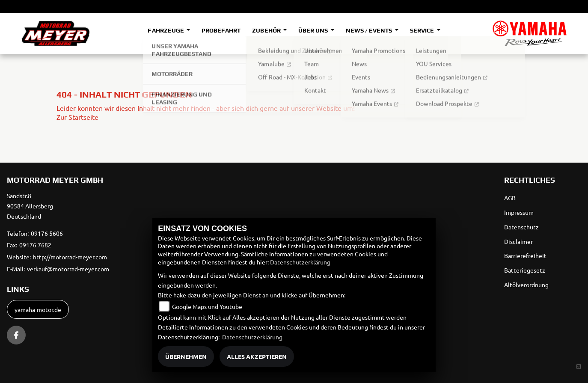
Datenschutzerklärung (300, 262)
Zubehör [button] (267, 30)
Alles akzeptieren (257, 356)
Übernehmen (186, 356)
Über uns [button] (314, 30)
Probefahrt (221, 30)
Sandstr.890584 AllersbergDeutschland (30, 206)
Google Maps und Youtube (207, 306)
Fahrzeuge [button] (166, 30)
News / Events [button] (370, 30)
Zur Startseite (77, 117)
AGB (510, 198)
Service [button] (423, 30)
